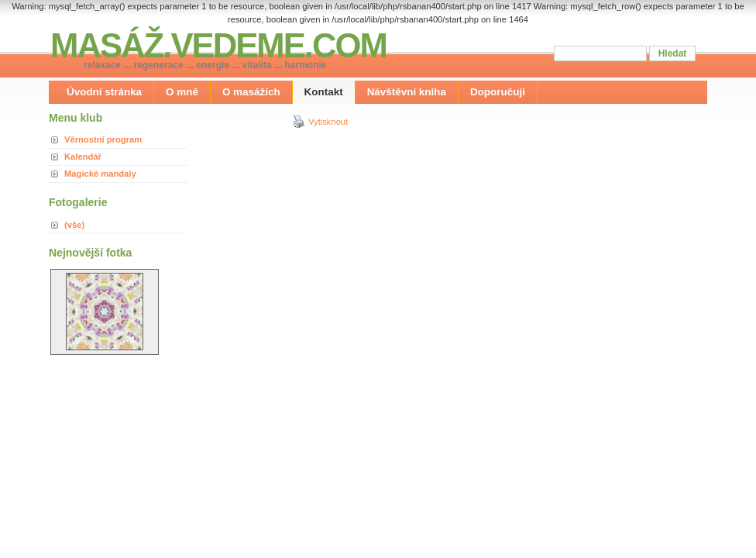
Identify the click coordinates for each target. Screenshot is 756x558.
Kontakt (324, 92)
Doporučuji (498, 92)
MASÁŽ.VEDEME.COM (218, 45)
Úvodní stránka (104, 92)
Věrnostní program (103, 139)
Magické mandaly (100, 174)
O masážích (251, 92)
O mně (182, 92)
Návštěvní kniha (407, 92)
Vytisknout (320, 122)
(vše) (74, 225)
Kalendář (83, 157)
